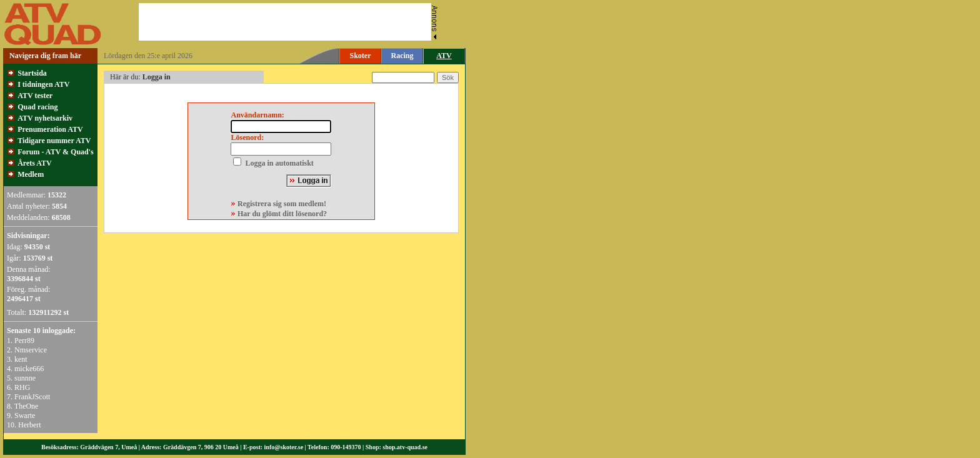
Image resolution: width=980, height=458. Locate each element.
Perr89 (24, 341)
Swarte (25, 416)
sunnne (25, 378)
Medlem (31, 174)
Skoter (361, 56)
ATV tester (35, 96)
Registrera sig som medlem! (282, 204)
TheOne (27, 406)
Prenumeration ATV (50, 129)
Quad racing (37, 107)
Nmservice (31, 350)
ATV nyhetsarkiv (45, 118)
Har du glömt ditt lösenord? (282, 214)
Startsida (32, 73)
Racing (402, 56)
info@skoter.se (284, 447)
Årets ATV (35, 163)
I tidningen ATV (43, 84)
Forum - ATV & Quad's (56, 152)
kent (21, 359)
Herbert (30, 425)
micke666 (29, 369)
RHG (22, 387)
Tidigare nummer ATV (54, 141)
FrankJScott (32, 397)
